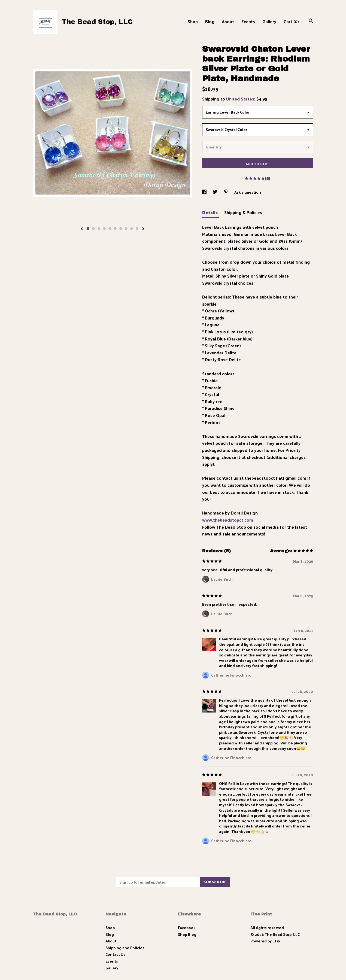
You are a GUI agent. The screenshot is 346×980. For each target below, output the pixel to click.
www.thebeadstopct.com (228, 520)
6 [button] (115, 229)
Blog (210, 21)
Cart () (291, 21)
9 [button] (132, 229)
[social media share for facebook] (205, 192)
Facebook (187, 928)
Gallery (269, 21)
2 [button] (93, 229)
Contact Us (115, 954)
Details (210, 212)
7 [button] (121, 229)
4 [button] (104, 229)
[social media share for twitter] (216, 192)
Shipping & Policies (243, 212)
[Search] (311, 21)
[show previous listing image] (82, 229)
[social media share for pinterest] (226, 192)
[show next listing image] (143, 229)
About (228, 21)
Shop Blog (187, 934)
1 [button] (88, 229)
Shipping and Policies (125, 948)
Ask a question (248, 192)
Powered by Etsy (265, 941)
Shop (193, 21)
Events (248, 21)
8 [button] (126, 229)
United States (240, 99)
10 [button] (137, 229)
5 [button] (110, 229)
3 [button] (99, 229)
